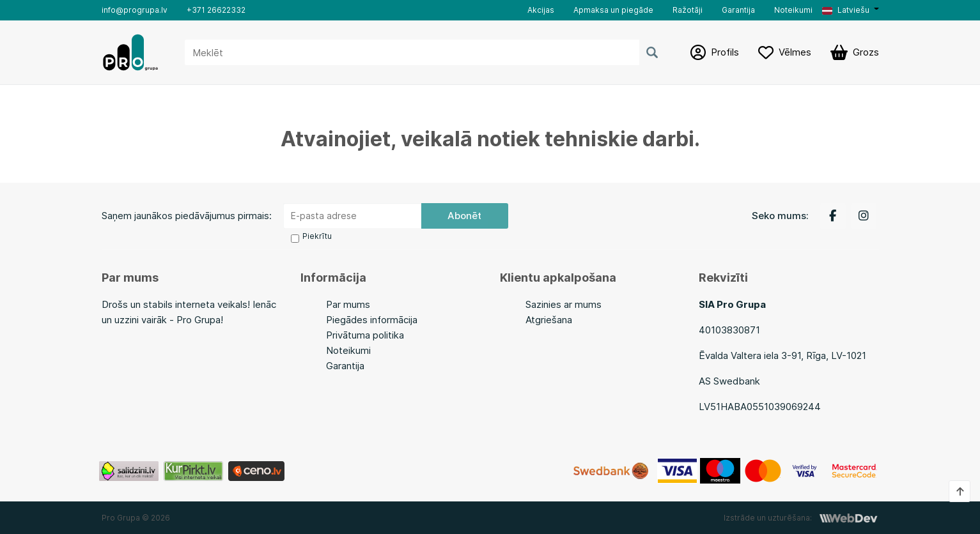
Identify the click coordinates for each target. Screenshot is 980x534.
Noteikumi (793, 10)
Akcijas (541, 10)
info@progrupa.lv (135, 10)
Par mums (348, 304)
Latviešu (846, 10)
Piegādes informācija (372, 320)
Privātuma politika (365, 335)
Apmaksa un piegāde (613, 10)
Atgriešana (549, 320)
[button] (850, 10)
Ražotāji (688, 10)
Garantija (738, 10)
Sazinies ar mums (564, 304)
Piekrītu (317, 236)
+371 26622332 (216, 10)
